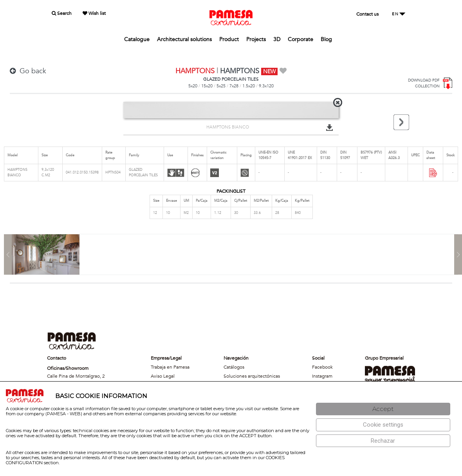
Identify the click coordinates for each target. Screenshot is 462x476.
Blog (326, 39)
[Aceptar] (383, 409)
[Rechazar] (383, 441)
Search (62, 13)
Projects (256, 39)
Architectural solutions (184, 39)
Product (229, 39)
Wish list (94, 13)
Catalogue (137, 39)
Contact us (367, 14)
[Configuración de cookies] (383, 425)
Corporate (300, 39)
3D (277, 39)
